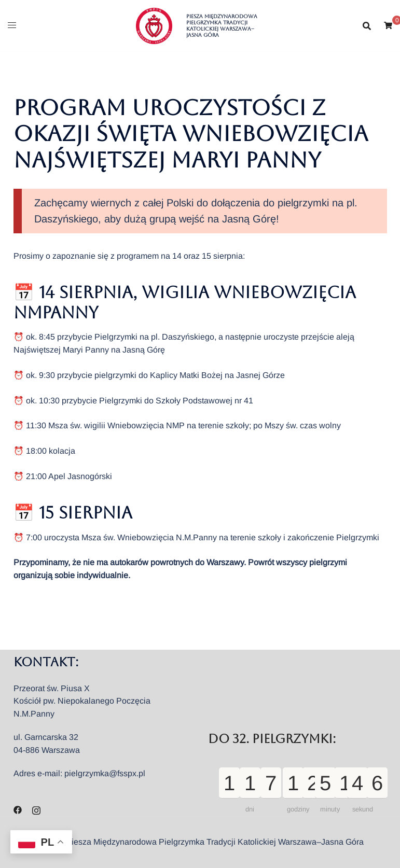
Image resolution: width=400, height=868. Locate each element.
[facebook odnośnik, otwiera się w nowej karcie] (18, 809)
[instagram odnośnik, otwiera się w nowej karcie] (36, 809)
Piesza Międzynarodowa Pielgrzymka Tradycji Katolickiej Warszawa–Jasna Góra (222, 26)
